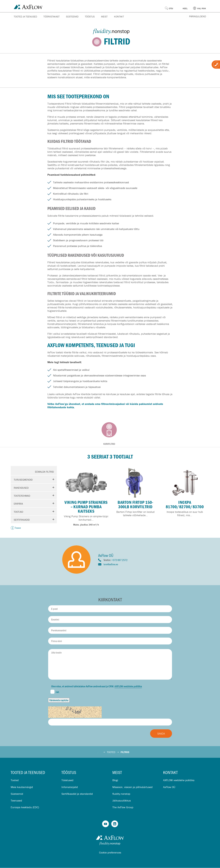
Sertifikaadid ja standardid (77, 794)
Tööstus (90, 17)
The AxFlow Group (123, 807)
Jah (55, 692)
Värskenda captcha (59, 700)
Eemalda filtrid (44, 472)
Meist (104, 17)
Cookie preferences (110, 852)
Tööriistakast (52, 17)
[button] (201, 6)
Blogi (115, 780)
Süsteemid (72, 17)
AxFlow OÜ (169, 787)
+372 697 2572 (119, 560)
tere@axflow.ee (111, 564)
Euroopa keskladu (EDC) (25, 807)
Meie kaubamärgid (22, 787)
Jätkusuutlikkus (122, 800)
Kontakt (119, 17)
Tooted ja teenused (25, 17)
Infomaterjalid (70, 787)
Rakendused (21, 488)
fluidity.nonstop (121, 794)
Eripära (18, 504)
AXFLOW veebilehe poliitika (128, 686)
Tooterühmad (22, 496)
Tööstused (67, 780)
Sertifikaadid (22, 520)
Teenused (16, 800)
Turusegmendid (23, 480)
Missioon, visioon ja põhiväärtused (132, 787)
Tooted (15, 780)
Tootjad (18, 512)
